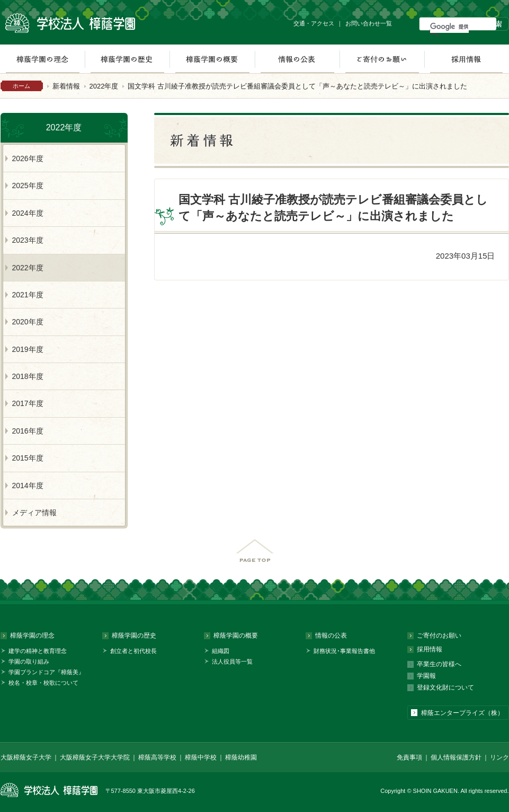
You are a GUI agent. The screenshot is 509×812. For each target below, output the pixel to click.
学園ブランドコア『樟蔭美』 (46, 672)
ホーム (21, 86)
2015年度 (28, 458)
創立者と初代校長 (133, 651)
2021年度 (28, 295)
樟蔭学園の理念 (32, 636)
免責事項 (409, 757)
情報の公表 (297, 59)
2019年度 (28, 349)
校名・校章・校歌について (43, 683)
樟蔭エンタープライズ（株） (462, 713)
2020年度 (28, 322)
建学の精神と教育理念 (38, 651)
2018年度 (28, 376)
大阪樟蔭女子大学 (26, 757)
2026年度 (28, 158)
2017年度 (28, 403)
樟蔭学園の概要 (212, 59)
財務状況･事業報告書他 (344, 651)
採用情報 (466, 59)
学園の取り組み (29, 661)
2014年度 (28, 486)
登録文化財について (445, 687)
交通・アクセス (314, 23)
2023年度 (28, 240)
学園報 (426, 676)
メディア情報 (34, 513)
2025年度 (28, 186)
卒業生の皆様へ (439, 664)
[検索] (449, 27)
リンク (499, 757)
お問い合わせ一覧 (369, 23)
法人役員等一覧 (232, 661)
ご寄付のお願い (382, 59)
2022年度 (104, 86)
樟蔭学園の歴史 (127, 59)
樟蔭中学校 (201, 757)
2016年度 (28, 431)
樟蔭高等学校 (157, 757)
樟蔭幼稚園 (241, 757)
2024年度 (28, 213)
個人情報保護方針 (456, 757)
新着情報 (66, 86)
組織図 (221, 651)
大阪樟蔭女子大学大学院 (95, 757)
